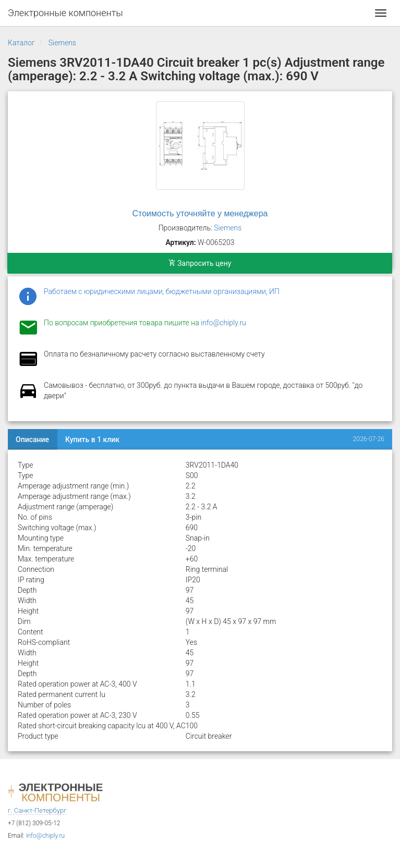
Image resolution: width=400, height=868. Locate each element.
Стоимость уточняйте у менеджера (200, 213)
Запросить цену (200, 263)
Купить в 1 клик (92, 439)
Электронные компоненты (65, 13)
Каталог (21, 43)
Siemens (62, 43)
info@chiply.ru (223, 323)
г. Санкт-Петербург (37, 810)
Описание (32, 439)
